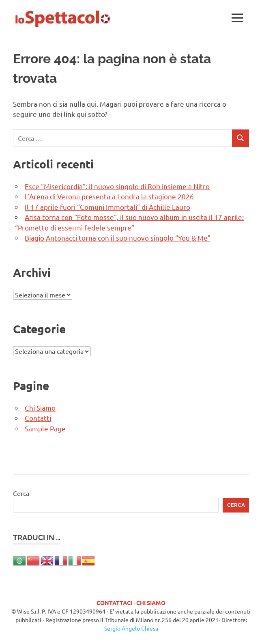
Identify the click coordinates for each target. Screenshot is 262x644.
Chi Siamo (40, 408)
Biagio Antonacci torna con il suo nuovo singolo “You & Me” (118, 238)
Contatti (38, 418)
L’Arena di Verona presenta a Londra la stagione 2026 (109, 196)
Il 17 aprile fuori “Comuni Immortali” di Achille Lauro (107, 207)
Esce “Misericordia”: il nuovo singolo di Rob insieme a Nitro (117, 186)
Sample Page (45, 428)
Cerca (21, 493)
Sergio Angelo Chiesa (131, 628)
